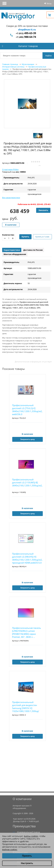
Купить (25, 237)
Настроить (27, 863)
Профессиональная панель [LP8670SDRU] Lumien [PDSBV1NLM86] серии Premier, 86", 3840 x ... (26, 632)
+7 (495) (26, 37)
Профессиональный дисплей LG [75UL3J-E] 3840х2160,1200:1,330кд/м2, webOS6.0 (27, 410)
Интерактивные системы (13, 67)
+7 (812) (26, 33)
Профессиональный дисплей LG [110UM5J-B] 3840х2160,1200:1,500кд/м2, (27, 482)
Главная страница (10, 64)
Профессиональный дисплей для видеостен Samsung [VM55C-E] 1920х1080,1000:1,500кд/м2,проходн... (26, 707)
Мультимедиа (28, 64)
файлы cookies (31, 836)
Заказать (43, 210)
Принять (27, 856)
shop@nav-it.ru (27, 30)
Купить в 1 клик (42, 237)
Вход (49, 3)
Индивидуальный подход (28, 832)
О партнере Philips (10, 169)
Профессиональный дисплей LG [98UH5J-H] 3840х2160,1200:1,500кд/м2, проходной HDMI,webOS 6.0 (27, 558)
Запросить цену (28, 439)
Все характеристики (11, 198)
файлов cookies (10, 850)
